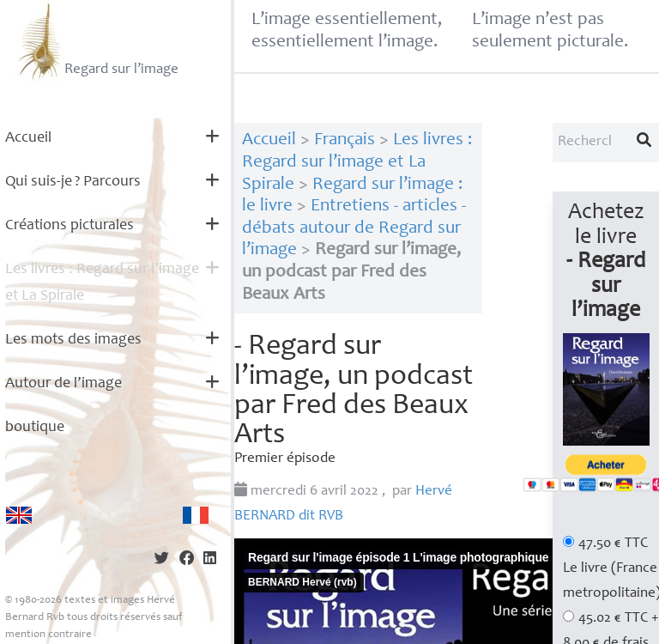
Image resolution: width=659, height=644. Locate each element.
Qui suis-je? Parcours (73, 182)
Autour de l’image (63, 384)
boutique (35, 428)
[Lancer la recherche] (644, 143)
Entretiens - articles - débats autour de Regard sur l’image (354, 228)
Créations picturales (70, 226)
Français (345, 140)
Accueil (28, 138)
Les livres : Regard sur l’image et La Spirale (102, 283)
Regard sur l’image (97, 41)
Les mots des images (73, 340)
